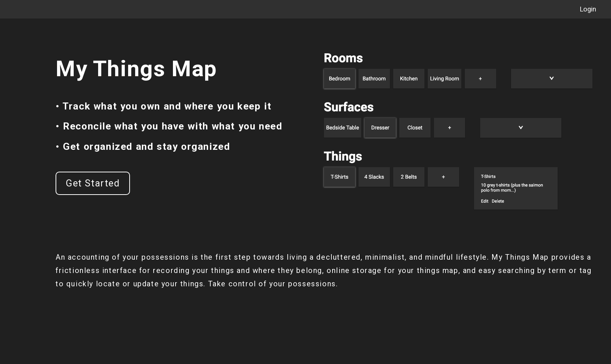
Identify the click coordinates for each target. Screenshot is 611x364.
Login (588, 9)
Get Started (93, 183)
